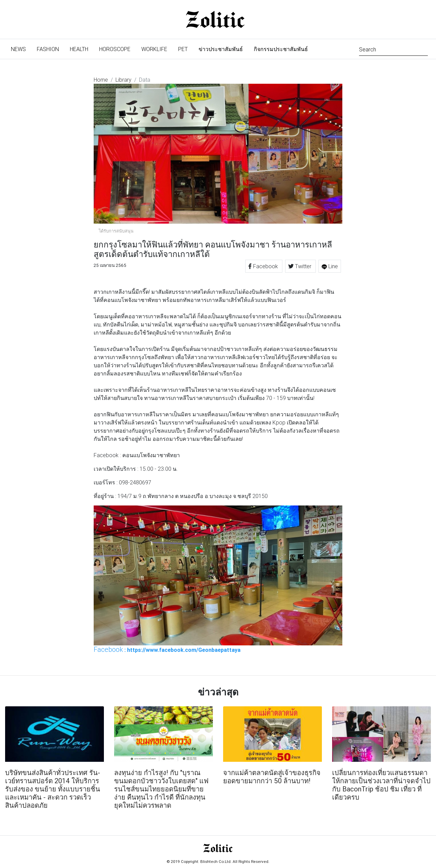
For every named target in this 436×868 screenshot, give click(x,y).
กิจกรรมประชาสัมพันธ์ (281, 49)
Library (123, 80)
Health (79, 49)
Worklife (154, 49)
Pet (183, 49)
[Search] (393, 49)
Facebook (264, 266)
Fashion (48, 49)
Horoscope (115, 49)
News (21, 49)
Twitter (300, 266)
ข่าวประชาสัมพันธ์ (221, 49)
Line (330, 266)
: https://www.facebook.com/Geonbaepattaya (167, 649)
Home (101, 80)
